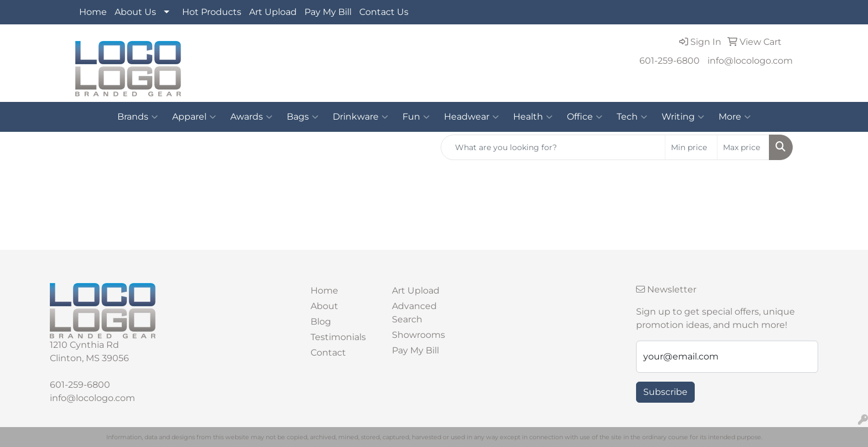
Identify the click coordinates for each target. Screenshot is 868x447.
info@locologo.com (750, 61)
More (735, 117)
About (324, 306)
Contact (328, 353)
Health (533, 117)
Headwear (471, 117)
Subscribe (665, 392)
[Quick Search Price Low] (691, 147)
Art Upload (273, 12)
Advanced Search (414, 313)
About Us (135, 12)
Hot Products (212, 12)
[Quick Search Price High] (743, 147)
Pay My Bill (328, 12)
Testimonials (338, 337)
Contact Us (384, 12)
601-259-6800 (670, 61)
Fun (416, 117)
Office (585, 117)
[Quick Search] (553, 147)
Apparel (194, 117)
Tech (632, 117)
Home (93, 12)
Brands (138, 117)
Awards (251, 117)
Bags (303, 117)
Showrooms (418, 335)
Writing (683, 117)
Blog (321, 322)
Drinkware (360, 117)
